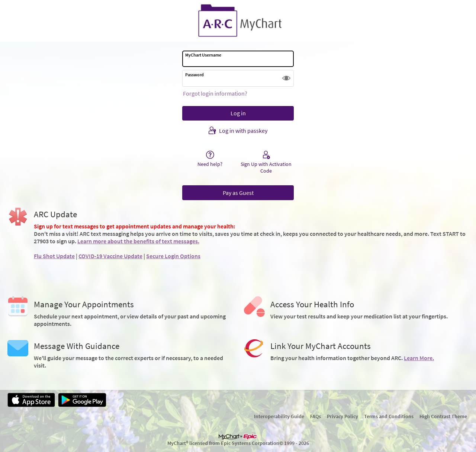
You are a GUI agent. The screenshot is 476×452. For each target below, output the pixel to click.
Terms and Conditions (389, 416)
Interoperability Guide (279, 416)
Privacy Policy (342, 416)
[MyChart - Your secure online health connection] (238, 21)
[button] (286, 78)
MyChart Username (203, 55)
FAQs (316, 416)
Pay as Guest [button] (238, 193)
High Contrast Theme (443, 416)
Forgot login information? (215, 93)
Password (194, 75)
